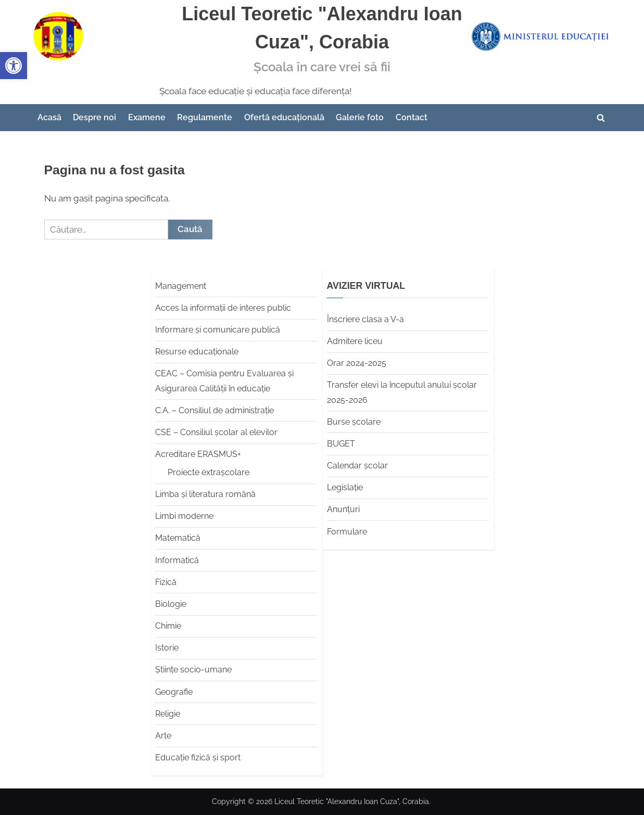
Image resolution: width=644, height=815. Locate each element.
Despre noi (94, 117)
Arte (163, 736)
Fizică (166, 582)
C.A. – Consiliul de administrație (214, 410)
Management (181, 286)
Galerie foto (360, 117)
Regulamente (205, 117)
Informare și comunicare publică (218, 330)
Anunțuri (343, 509)
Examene (147, 117)
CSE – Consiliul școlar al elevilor (216, 432)
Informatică (177, 560)
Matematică (178, 538)
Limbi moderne (184, 516)
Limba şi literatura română (205, 494)
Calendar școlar (357, 466)
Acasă (49, 117)
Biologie (171, 604)
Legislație (345, 487)
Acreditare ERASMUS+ (198, 454)
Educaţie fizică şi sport (198, 757)
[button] (14, 66)
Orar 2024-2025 (357, 363)
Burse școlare (354, 422)
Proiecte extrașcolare (209, 472)
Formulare (347, 532)
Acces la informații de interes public (223, 308)
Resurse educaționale (197, 352)
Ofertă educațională (284, 117)
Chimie (168, 626)
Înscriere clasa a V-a (365, 319)
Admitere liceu (355, 341)
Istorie (167, 648)
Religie (168, 714)
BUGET (341, 444)
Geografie (174, 692)
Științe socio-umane (193, 670)
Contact (412, 117)
